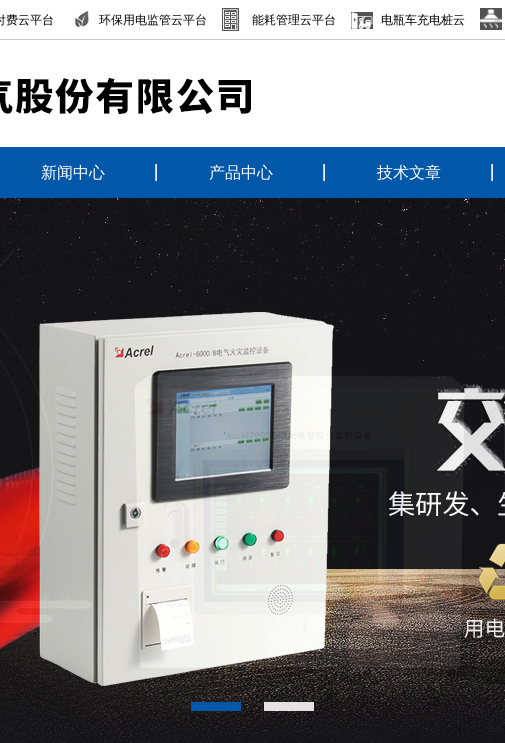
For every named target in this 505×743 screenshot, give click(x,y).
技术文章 (409, 172)
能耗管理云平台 (294, 20)
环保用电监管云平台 (153, 20)
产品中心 (241, 172)
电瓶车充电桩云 (423, 20)
